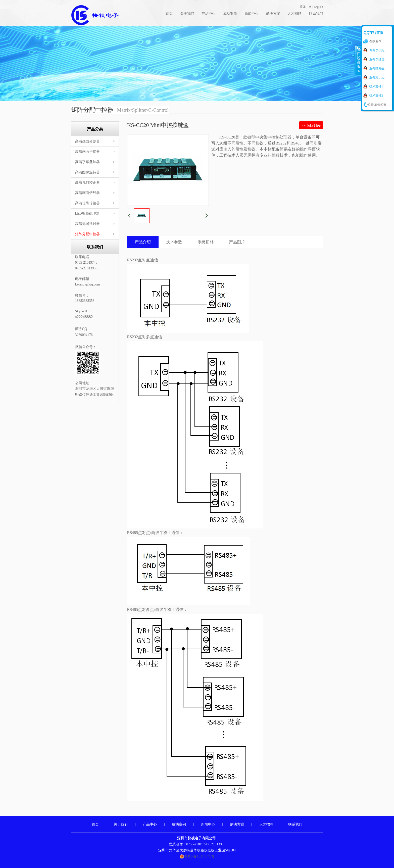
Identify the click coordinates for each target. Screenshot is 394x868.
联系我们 (316, 14)
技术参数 (174, 242)
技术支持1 (376, 86)
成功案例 (230, 14)
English (318, 7)
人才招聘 (294, 14)
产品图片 (237, 242)
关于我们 (187, 14)
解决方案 (273, 14)
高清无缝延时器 (87, 224)
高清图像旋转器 (87, 172)
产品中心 (209, 14)
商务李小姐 (377, 50)
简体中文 (306, 7)
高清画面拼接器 (87, 152)
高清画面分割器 (87, 141)
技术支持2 (376, 95)
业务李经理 (377, 59)
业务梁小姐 (377, 77)
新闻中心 (252, 14)
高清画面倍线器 (87, 193)
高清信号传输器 (87, 203)
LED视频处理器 (87, 213)
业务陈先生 (377, 68)
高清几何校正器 (87, 183)
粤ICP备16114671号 (199, 856)
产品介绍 (143, 242)
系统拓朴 (206, 242)
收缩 (358, 60)
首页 (169, 14)
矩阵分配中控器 (87, 234)
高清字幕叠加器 (87, 162)
